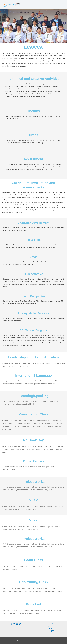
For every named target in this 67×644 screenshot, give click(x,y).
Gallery (51, 632)
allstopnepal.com (47, 640)
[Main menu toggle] (63, 5)
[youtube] (14, 624)
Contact (51, 634)
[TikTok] (20, 624)
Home (51, 623)
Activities (51, 630)
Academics (51, 628)
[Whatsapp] (17, 624)
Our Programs (51, 627)
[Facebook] (11, 624)
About (51, 625)
